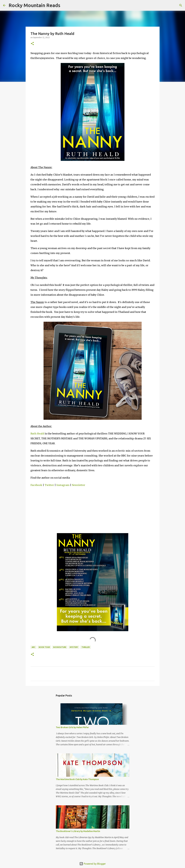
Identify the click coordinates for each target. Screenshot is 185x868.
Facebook (36, 485)
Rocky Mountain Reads (34, 5)
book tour (44, 647)
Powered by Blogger (93, 864)
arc (33, 647)
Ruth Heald (37, 434)
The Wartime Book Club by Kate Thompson (77, 779)
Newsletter (78, 485)
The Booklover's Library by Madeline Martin (78, 831)
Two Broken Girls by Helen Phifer (72, 727)
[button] (32, 44)
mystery (74, 647)
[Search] (65, 5)
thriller (86, 647)
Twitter (49, 485)
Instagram (63, 485)
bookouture (60, 647)
